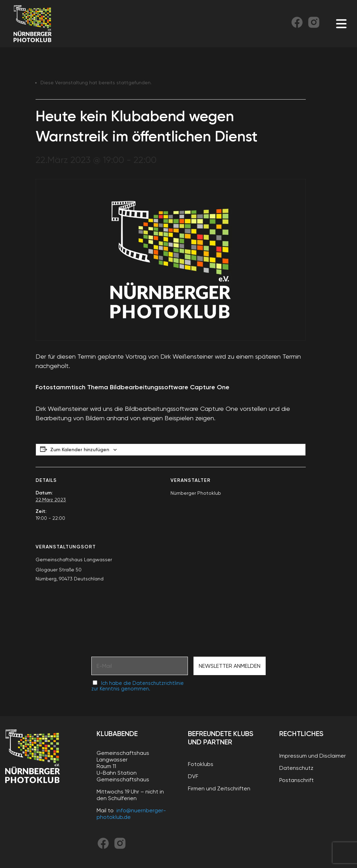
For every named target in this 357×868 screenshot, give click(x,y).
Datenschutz (296, 768)
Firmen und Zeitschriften (219, 788)
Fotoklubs (201, 764)
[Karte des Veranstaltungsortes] (269, 581)
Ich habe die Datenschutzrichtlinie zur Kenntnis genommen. (138, 686)
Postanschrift (297, 780)
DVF (193, 776)
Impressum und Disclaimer (313, 756)
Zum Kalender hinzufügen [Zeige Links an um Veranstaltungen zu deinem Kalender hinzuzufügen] (80, 450)
